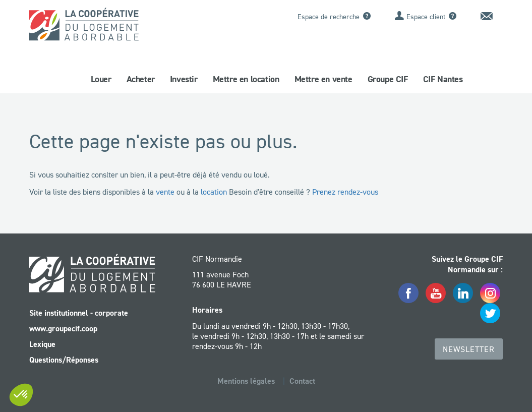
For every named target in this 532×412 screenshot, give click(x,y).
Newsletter (469, 349)
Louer (101, 79)
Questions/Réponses (64, 360)
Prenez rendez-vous (345, 192)
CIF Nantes (443, 79)
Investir (184, 79)
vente (165, 192)
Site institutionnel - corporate (79, 313)
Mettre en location (246, 79)
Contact (302, 381)
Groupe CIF (388, 79)
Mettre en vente (323, 79)
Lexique (42, 344)
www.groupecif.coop (63, 329)
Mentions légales (246, 381)
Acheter (141, 79)
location (214, 192)
